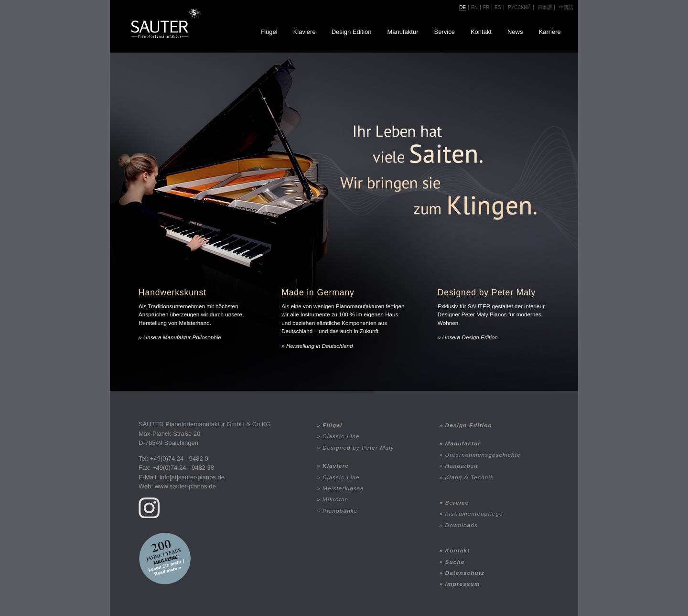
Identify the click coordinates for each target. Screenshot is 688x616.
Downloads (462, 525)
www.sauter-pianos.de (185, 486)
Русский (519, 7)
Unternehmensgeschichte (483, 455)
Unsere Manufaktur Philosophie (182, 337)
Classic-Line (341, 436)
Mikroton (335, 499)
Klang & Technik (470, 477)
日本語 (545, 7)
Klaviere (305, 32)
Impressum (463, 584)
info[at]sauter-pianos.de (192, 477)
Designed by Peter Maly (358, 448)
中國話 (566, 7)
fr (486, 7)
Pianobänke (340, 511)
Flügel (269, 32)
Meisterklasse (343, 488)
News (515, 32)
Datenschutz (465, 573)
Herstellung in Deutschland (320, 346)
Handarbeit (462, 466)
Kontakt (481, 32)
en (474, 7)
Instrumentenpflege (474, 513)
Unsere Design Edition (470, 337)
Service (445, 32)
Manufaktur (403, 32)
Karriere (550, 32)
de (462, 7)
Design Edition (352, 32)
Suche (455, 562)
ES (498, 7)
